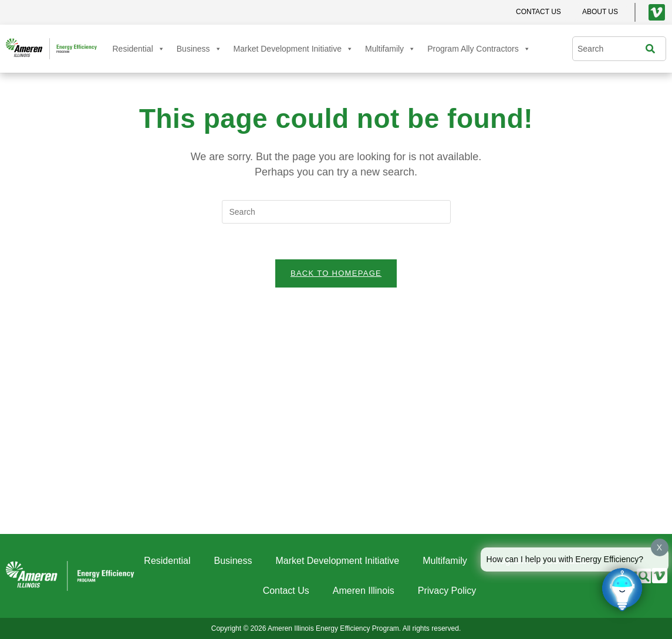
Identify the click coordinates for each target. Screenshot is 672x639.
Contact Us (286, 591)
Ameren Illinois (364, 591)
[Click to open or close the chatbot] (622, 589)
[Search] (653, 49)
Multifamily (390, 49)
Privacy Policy (447, 591)
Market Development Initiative (293, 49)
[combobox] (612, 49)
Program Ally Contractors (479, 49)
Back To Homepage (336, 273)
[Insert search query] (336, 212)
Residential (139, 49)
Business (199, 49)
